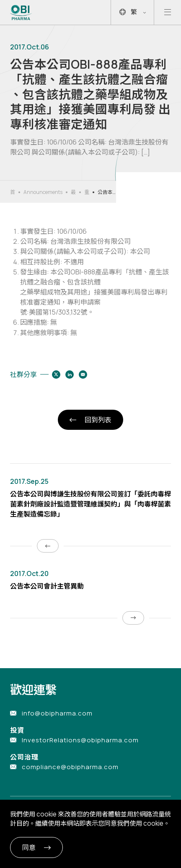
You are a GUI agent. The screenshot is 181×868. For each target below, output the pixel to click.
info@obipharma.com (57, 713)
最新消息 (73, 192)
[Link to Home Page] (21, 13)
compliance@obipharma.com (70, 767)
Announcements (43, 192)
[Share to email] (83, 375)
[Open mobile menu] (168, 12)
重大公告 (87, 192)
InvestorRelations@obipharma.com (80, 740)
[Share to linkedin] (70, 375)
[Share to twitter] (56, 375)
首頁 (13, 192)
